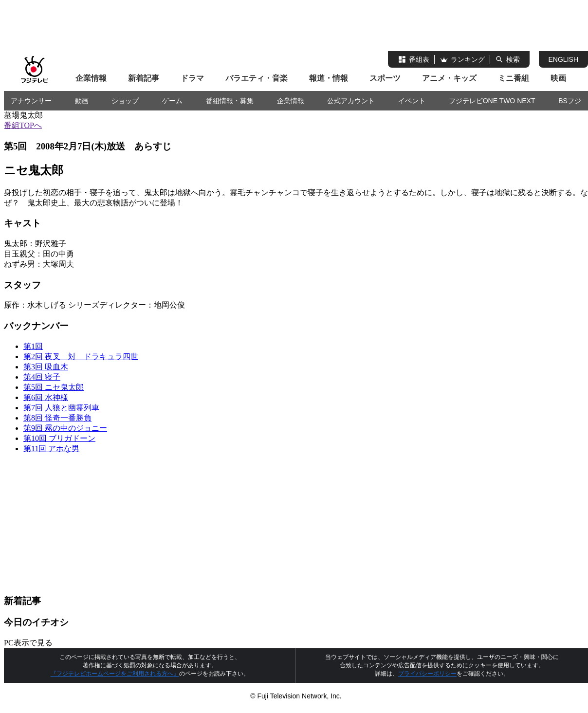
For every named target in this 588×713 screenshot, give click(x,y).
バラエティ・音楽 (257, 78)
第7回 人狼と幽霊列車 (61, 408)
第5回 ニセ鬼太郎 (54, 387)
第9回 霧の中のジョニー (65, 428)
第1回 (33, 346)
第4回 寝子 (42, 377)
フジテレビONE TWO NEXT (492, 101)
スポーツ (385, 78)
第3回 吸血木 (46, 367)
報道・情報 (329, 78)
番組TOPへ (23, 125)
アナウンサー (31, 101)
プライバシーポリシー (427, 674)
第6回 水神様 (46, 397)
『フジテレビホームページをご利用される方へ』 (115, 674)
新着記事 (144, 78)
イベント (412, 101)
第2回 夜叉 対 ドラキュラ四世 (81, 356)
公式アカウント (351, 101)
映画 (558, 78)
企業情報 (91, 78)
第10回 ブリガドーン (59, 438)
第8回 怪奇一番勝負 (57, 418)
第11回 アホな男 (51, 448)
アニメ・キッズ (449, 78)
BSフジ (570, 101)
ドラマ (192, 78)
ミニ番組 (514, 78)
